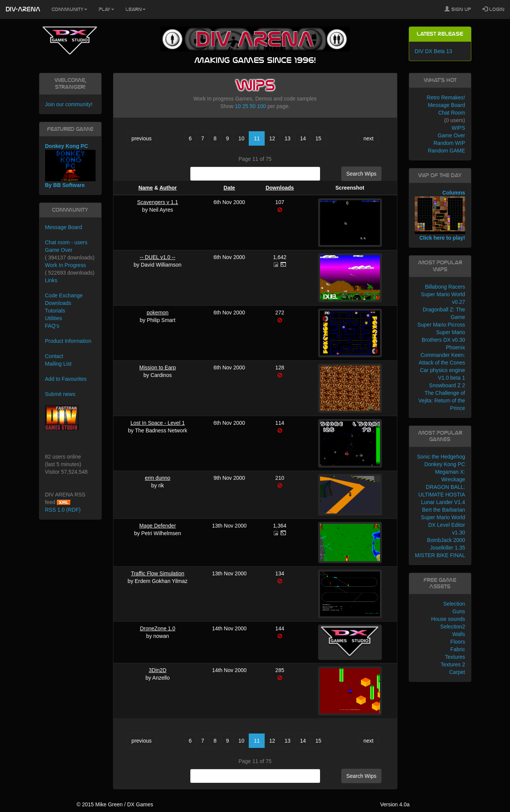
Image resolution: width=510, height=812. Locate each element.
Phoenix (456, 347)
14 (303, 138)
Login (493, 9)
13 (288, 138)
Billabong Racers (445, 287)
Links (51, 280)
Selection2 (453, 627)
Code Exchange (64, 295)
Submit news (60, 394)
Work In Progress (66, 265)
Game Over (59, 250)
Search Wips (361, 174)
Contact (54, 356)
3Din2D (158, 670)
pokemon (158, 313)
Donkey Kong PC (445, 464)
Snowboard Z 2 (447, 385)
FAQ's (52, 326)
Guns (459, 611)
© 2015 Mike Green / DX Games (115, 804)
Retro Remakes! (446, 97)
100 (261, 106)
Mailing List (58, 364)
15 (319, 138)
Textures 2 (453, 664)
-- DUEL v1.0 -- (158, 257)
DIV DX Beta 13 (434, 51)
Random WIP (449, 143)
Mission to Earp (157, 368)
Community (69, 9)
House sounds (448, 619)
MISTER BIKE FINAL (440, 555)
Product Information (68, 341)
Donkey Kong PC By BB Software (70, 166)
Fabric (458, 649)
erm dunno (158, 478)
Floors (458, 642)
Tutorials (55, 311)
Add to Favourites (66, 379)
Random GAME (446, 151)
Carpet (457, 672)
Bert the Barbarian (444, 510)
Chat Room (452, 113)
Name (146, 188)
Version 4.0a (395, 804)
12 (272, 138)
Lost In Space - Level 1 (158, 423)
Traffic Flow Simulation (158, 573)
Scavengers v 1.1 (157, 202)
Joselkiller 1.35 (448, 548)
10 (238, 106)
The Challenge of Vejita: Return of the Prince (442, 401)
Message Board (64, 227)
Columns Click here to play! (440, 215)
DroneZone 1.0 (158, 628)
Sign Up (458, 9)
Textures (455, 657)
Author (168, 188)
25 (245, 106)
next (368, 138)
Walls (459, 634)
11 (257, 138)
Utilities (54, 318)
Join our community (68, 104)
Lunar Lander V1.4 (443, 502)
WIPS (458, 128)
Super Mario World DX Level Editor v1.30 (443, 525)
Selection (454, 604)
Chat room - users (66, 242)
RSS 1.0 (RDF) (63, 510)
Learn (136, 9)
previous (142, 138)
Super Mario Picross (441, 325)
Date (229, 188)
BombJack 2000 (446, 540)
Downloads (280, 188)
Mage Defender (158, 526)
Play (106, 9)
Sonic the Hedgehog (441, 457)
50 (253, 106)
